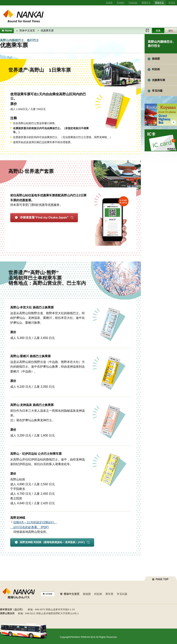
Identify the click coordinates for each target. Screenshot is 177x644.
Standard (158, 31)
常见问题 (157, 91)
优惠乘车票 (159, 80)
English (121, 3)
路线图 (156, 59)
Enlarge (171, 31)
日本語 (109, 3)
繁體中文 (146, 3)
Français (133, 3)
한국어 (172, 3)
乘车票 (109, 594)
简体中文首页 (27, 31)
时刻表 (156, 69)
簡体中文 (159, 3)
